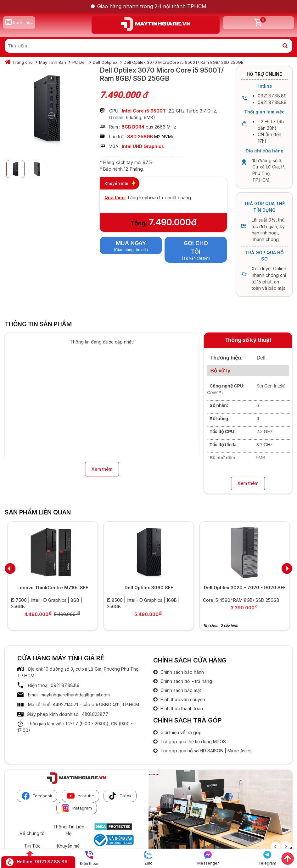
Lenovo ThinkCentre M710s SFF (53, 588)
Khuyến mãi (69, 846)
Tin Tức (32, 846)
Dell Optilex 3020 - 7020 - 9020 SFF (245, 588)
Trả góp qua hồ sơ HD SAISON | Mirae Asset (205, 751)
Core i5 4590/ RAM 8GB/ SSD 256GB (241, 600)
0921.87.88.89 (51, 862)
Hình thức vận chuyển (182, 699)
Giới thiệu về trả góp (180, 732)
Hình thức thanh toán (181, 709)
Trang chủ (22, 62)
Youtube (80, 796)
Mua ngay (131, 243)
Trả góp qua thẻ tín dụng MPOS (193, 742)
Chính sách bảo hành (182, 672)
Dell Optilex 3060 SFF (149, 588)
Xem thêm (102, 469)
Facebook (37, 796)
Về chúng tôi (33, 833)
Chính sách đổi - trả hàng (186, 681)
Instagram (77, 808)
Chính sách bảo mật (180, 690)
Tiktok (120, 796)
